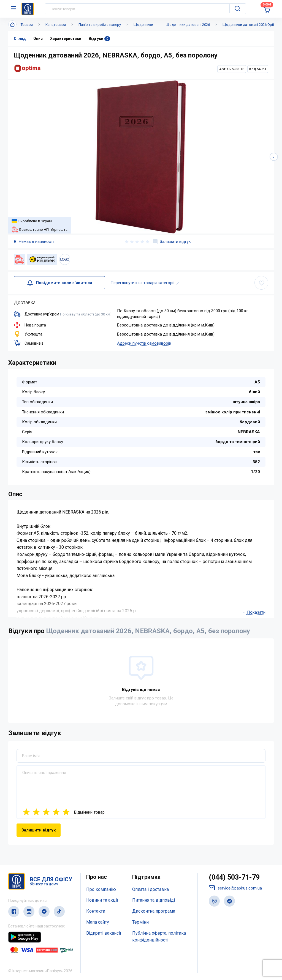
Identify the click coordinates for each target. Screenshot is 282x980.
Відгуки (99, 39)
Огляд (20, 39)
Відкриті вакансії (104, 933)
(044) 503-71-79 (234, 877)
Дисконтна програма (154, 911)
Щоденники (143, 25)
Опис (38, 39)
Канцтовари (56, 25)
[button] (274, 157)
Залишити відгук (172, 241)
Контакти (96, 911)
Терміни (140, 922)
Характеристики (66, 39)
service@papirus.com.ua (235, 888)
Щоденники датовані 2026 (188, 25)
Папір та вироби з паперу (100, 25)
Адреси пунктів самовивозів (144, 343)
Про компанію (101, 889)
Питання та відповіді (154, 900)
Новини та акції (102, 900)
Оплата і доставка (151, 889)
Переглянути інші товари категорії (146, 283)
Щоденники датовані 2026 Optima (251, 25)
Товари (27, 25)
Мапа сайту (98, 922)
